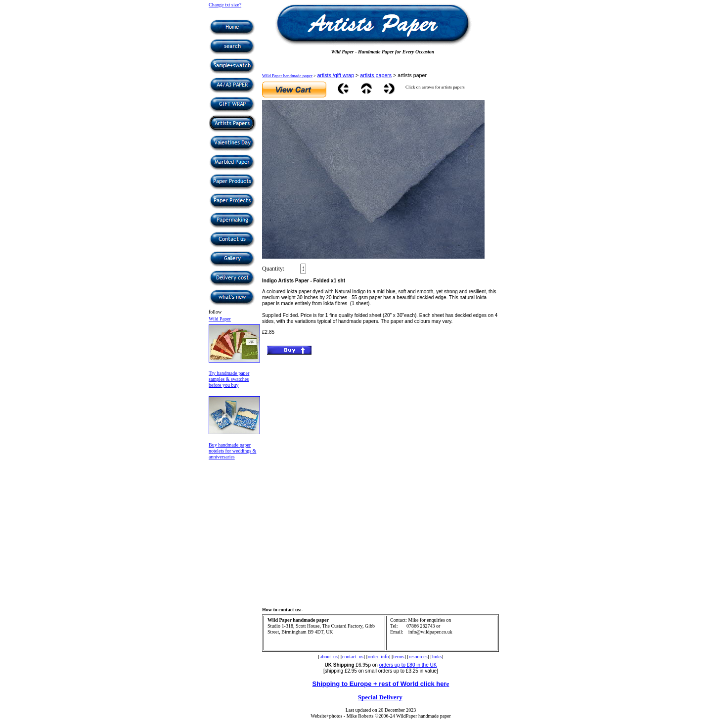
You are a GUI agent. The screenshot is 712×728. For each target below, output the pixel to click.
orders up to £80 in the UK (408, 665)
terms (399, 657)
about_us (329, 657)
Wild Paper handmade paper (287, 76)
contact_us (353, 657)
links (437, 657)
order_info (378, 657)
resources (418, 657)
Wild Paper (220, 319)
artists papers (376, 75)
